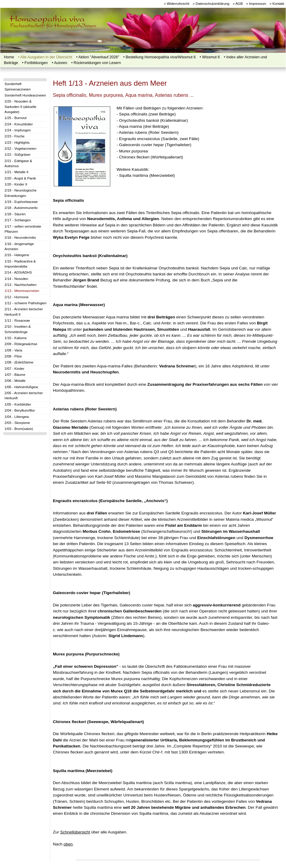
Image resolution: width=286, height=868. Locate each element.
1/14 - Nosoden (16, 279)
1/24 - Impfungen (18, 130)
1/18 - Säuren (15, 214)
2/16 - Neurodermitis (20, 238)
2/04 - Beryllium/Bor (20, 410)
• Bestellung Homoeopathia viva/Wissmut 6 (159, 57)
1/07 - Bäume (15, 375)
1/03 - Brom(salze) (19, 429)
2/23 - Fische (15, 136)
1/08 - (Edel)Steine (19, 362)
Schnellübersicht (75, 832)
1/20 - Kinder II (16, 184)
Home (9, 57)
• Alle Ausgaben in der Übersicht (45, 57)
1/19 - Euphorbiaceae (21, 202)
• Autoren (59, 63)
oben (68, 844)
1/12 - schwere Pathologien (26, 303)
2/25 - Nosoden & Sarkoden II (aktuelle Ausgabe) (20, 107)
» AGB (238, 4)
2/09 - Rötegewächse (21, 344)
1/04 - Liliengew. (17, 417)
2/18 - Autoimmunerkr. (21, 208)
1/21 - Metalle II (17, 172)
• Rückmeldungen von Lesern (96, 63)
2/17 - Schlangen (18, 220)
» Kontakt (277, 4)
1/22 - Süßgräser (18, 155)
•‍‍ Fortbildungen (35, 63)
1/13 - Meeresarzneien (22, 291)
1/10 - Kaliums (16, 338)
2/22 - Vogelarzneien (20, 149)
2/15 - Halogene (17, 255)
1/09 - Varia (13, 350)
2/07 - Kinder (14, 369)
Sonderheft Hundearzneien (25, 95)
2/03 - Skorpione (17, 423)
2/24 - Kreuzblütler (19, 124)
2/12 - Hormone (17, 297)
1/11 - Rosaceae (17, 321)
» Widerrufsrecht (177, 4)
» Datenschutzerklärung (211, 4)
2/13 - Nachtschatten (21, 285)
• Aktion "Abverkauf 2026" (98, 57)
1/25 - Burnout (15, 118)
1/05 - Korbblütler (18, 404)
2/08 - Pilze (13, 356)
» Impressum (256, 4)
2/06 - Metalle (15, 381)
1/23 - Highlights (17, 143)
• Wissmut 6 (210, 57)
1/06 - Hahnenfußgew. (22, 387)
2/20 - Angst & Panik (20, 178)
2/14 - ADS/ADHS (18, 272)
